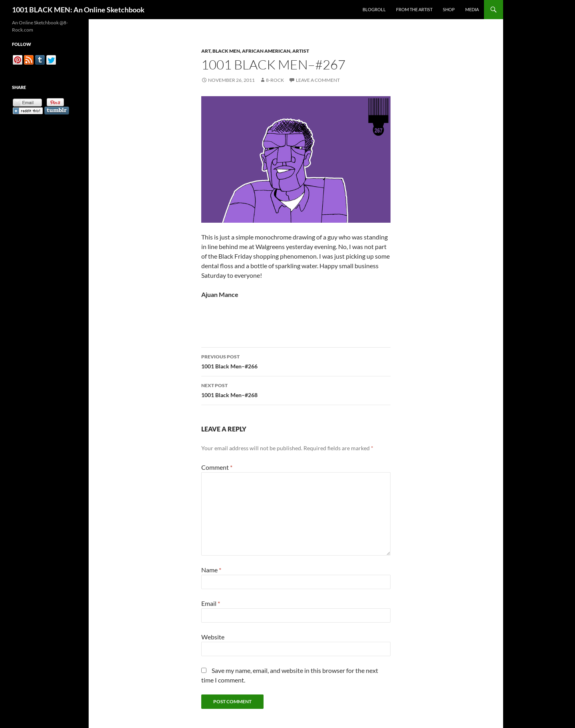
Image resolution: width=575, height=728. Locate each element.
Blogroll (374, 9)
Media (472, 9)
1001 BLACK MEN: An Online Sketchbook (78, 10)
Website (213, 637)
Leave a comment (318, 80)
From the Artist (414, 9)
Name (211, 570)
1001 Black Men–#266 (296, 361)
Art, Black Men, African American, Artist (255, 51)
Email (211, 603)
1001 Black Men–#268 (296, 390)
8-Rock (275, 80)
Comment (217, 467)
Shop (449, 9)
